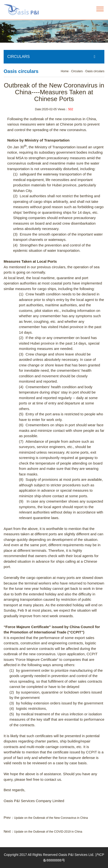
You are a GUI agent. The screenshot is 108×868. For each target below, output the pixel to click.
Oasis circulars (95, 71)
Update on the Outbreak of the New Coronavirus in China (51, 818)
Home (65, 71)
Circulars (77, 71)
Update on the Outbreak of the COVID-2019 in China (48, 832)
